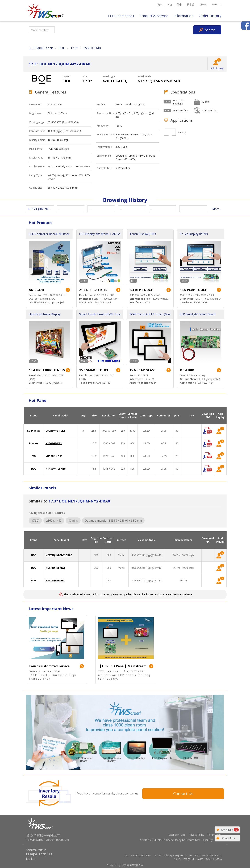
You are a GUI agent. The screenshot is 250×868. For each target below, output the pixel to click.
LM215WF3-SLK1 (55, 431)
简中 (179, 4)
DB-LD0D (187, 370)
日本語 (191, 4)
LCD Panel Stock (121, 16)
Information (184, 16)
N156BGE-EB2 (54, 443)
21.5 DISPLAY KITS (93, 290)
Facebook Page (177, 835)
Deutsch (217, 4)
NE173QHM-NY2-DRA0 (59, 555)
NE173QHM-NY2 (55, 568)
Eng (170, 4)
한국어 (203, 4)
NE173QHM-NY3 (55, 580)
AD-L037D (36, 290)
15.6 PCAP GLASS (142, 370)
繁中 (160, 4)
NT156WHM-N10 (55, 469)
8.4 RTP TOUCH (141, 290)
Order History (210, 16)
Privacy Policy (197, 835)
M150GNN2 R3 (54, 456)
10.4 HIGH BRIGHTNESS (47, 370)
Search (210, 30)
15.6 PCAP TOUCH (194, 290)
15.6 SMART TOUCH (94, 370)
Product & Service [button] (154, 16)
